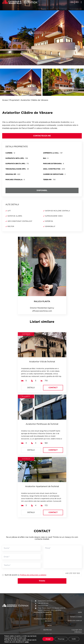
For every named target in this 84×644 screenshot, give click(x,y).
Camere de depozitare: (53, 174)
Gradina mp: (11, 174)
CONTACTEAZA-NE (42, 136)
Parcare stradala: (14, 180)
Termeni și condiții (76, 617)
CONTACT (53, 388)
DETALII (31, 388)
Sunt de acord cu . (26, 575)
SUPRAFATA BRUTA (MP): (15, 164)
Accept (48, 639)
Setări (74, 639)
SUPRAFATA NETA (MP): (15, 158)
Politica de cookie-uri (75, 621)
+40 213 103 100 (72, 573)
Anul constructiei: (52, 169)
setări (27, 642)
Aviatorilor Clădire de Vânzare (34, 100)
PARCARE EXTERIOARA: (52, 164)
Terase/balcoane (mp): (16, 169)
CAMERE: (9, 153)
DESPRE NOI (47, 630)
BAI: (45, 158)
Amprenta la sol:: (51, 153)
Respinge (61, 639)
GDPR (80, 612)
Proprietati (14, 100)
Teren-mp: (47, 180)
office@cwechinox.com (42, 311)
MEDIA (49, 625)
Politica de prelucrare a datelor (33, 575)
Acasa (5, 100)
